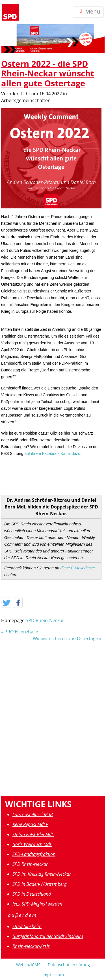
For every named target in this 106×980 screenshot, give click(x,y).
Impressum (53, 975)
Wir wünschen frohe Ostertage (65, 638)
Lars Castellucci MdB (33, 814)
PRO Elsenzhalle (21, 632)
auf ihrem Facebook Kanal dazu (52, 453)
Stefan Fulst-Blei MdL (33, 834)
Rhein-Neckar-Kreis (31, 946)
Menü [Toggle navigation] (88, 12)
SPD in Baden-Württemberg (39, 884)
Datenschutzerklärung (69, 965)
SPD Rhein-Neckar (45, 620)
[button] (6, 603)
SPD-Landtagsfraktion (34, 854)
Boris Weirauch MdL (32, 844)
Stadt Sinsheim (27, 926)
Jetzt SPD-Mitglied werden (37, 904)
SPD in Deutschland (32, 894)
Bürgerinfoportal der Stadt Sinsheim (48, 936)
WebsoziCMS (28, 965)
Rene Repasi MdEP (30, 824)
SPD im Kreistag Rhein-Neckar (42, 874)
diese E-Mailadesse (77, 568)
